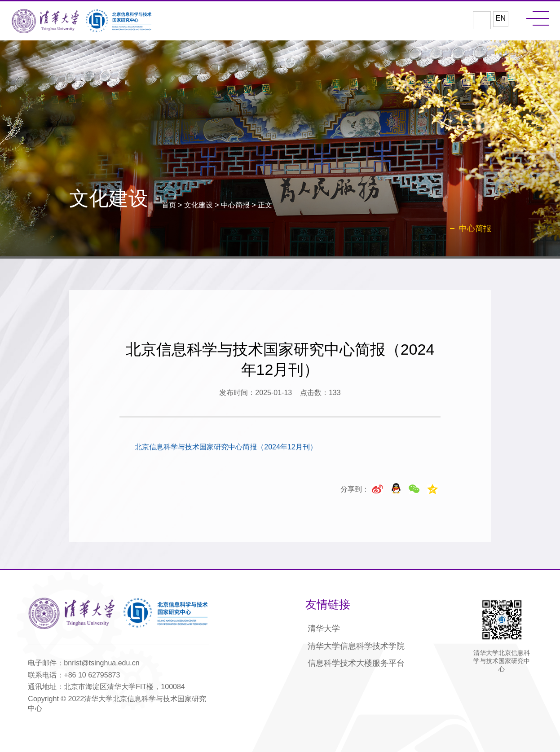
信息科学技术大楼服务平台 (356, 663)
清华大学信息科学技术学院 (356, 646)
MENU (538, 18)
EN (501, 18)
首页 (169, 205)
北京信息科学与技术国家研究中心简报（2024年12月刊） (226, 447)
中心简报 (235, 205)
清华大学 (324, 629)
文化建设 (198, 205)
